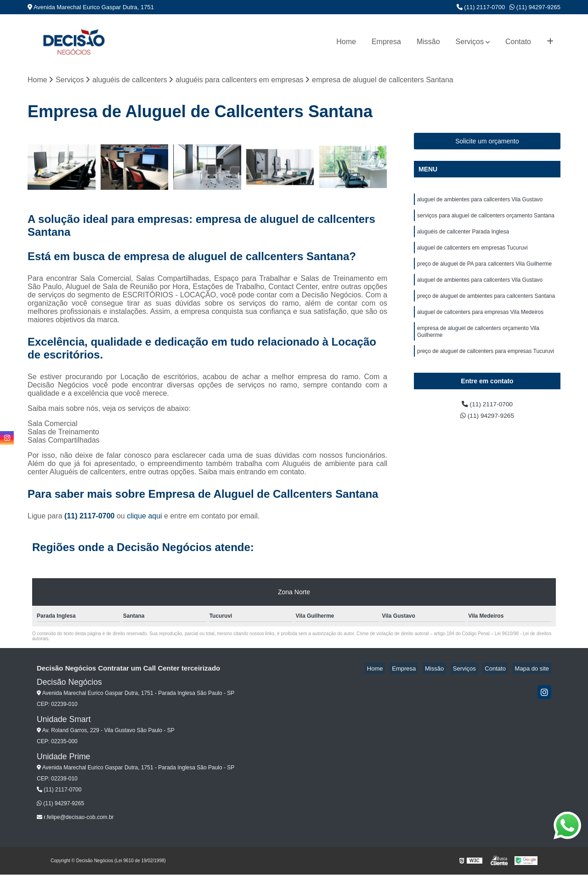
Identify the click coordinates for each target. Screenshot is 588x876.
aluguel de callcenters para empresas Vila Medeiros (480, 324)
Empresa (386, 42)
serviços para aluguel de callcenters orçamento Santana (486, 219)
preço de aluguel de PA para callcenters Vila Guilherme (484, 272)
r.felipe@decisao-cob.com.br (75, 819)
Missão (428, 42)
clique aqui (144, 517)
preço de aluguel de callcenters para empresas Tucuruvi (486, 367)
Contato (518, 42)
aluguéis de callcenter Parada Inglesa (463, 237)
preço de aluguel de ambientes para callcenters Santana (486, 307)
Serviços (470, 42)
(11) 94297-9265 (535, 7)
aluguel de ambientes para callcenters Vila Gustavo (480, 202)
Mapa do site (534, 670)
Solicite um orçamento (487, 142)
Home (346, 42)
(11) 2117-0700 (481, 7)
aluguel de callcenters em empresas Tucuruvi (472, 254)
